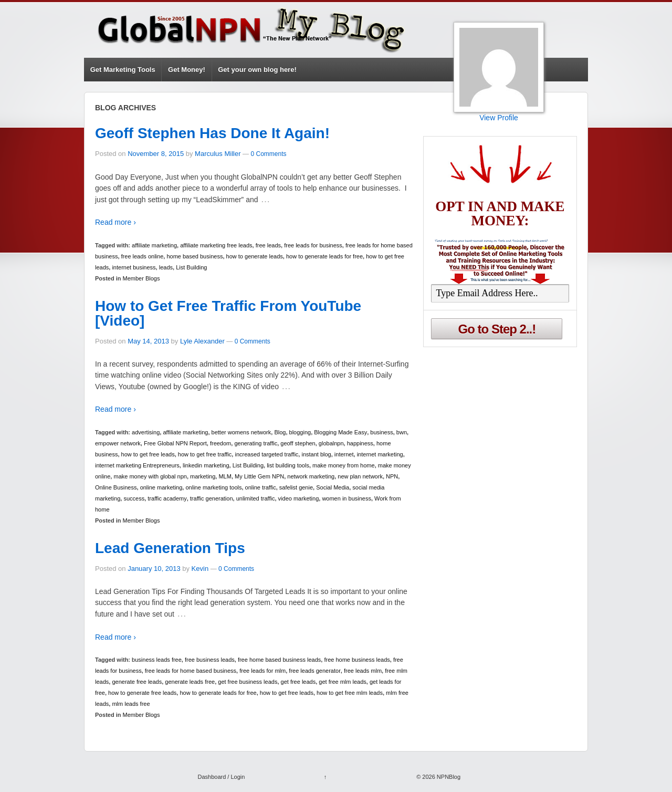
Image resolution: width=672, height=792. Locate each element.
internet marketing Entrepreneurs (137, 465)
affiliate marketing (154, 245)
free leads (268, 245)
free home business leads (357, 660)
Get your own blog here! (257, 70)
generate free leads (137, 682)
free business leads (210, 660)
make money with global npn (150, 476)
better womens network (241, 432)
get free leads (298, 682)
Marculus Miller (218, 154)
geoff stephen (298, 443)
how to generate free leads (142, 693)
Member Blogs (141, 278)
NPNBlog (448, 777)
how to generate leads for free (324, 256)
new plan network (360, 476)
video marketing (299, 498)
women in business (346, 498)
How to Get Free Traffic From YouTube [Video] (228, 313)
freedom (220, 443)
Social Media (333, 487)
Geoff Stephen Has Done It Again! (212, 133)
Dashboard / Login (221, 777)
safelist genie (296, 487)
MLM (225, 476)
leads (166, 267)
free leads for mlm (262, 671)
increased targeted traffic (266, 454)
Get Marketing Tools (123, 70)
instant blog (316, 454)
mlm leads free (131, 704)
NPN (392, 476)
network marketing (311, 476)
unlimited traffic (256, 498)
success (134, 498)
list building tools (288, 465)
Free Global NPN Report (175, 443)
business (381, 432)
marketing (203, 476)
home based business (195, 256)
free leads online (143, 256)
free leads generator (314, 671)
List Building (191, 267)
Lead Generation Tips (170, 548)
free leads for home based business (191, 671)
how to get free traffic (205, 454)
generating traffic (256, 443)
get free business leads (248, 682)
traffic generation (212, 498)
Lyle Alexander (202, 341)
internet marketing (380, 454)
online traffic (261, 487)
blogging (300, 432)
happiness (360, 443)
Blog (280, 432)
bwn (402, 432)
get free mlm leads (342, 682)
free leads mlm (363, 671)
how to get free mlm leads (350, 693)
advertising (146, 432)
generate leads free (190, 682)
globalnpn (331, 443)
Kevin (200, 569)
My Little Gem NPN (259, 476)
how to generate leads (255, 256)
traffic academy (167, 498)
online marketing (161, 487)
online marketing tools (213, 487)
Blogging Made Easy (340, 432)
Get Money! (187, 70)
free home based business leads (279, 660)
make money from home (344, 465)
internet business (134, 267)
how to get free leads (148, 454)
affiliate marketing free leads (216, 245)
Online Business (116, 487)
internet (344, 454)
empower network (118, 443)
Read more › (115, 222)
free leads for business (313, 245)
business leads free (157, 660)
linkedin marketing (206, 465)
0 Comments (268, 154)
